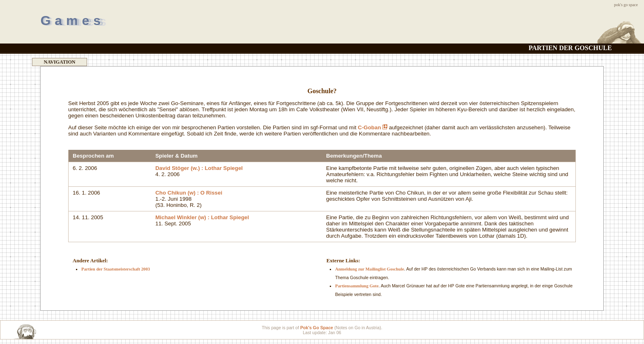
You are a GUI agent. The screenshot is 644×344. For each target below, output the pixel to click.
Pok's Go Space (626, 5)
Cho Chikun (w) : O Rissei (189, 193)
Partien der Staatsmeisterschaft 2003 (116, 269)
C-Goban (373, 127)
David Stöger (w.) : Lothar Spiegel (199, 168)
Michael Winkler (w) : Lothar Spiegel (202, 217)
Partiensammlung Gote (357, 286)
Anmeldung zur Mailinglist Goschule (370, 269)
